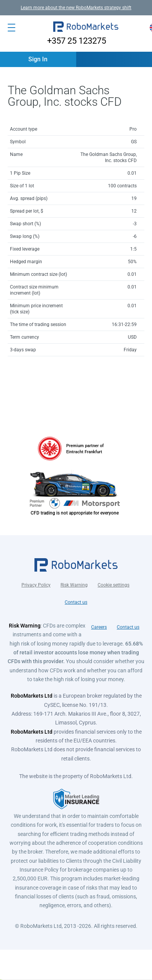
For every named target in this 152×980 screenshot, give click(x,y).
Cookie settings (114, 585)
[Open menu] (11, 28)
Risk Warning (74, 585)
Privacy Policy (36, 585)
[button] (86, 28)
